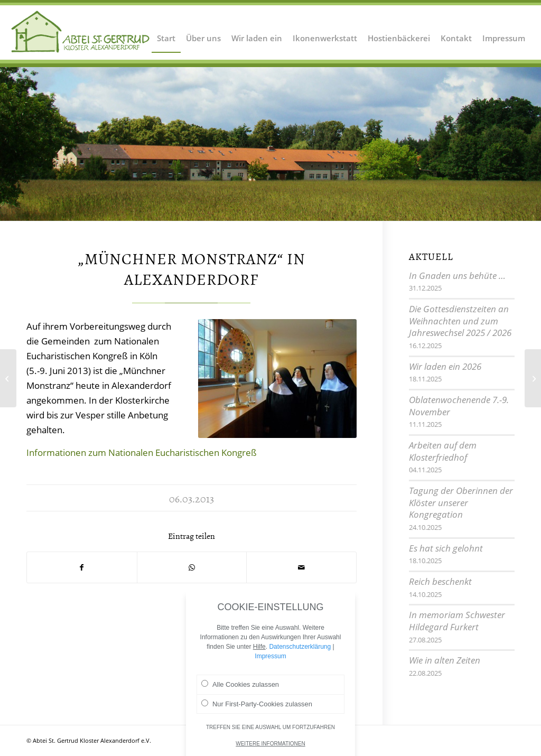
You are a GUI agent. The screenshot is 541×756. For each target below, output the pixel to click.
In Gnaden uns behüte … (457, 276)
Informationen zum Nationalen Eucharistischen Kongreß (142, 452)
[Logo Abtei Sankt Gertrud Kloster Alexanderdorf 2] (81, 32)
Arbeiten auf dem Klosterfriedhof (443, 451)
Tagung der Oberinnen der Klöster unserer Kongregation (461, 502)
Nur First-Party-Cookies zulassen (257, 704)
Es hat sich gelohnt (446, 548)
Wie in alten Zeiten (445, 660)
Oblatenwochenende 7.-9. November (459, 406)
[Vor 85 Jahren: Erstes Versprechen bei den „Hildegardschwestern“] (533, 378)
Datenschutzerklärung (300, 647)
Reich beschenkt (440, 581)
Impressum (270, 657)
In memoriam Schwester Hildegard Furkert (457, 621)
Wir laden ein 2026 (445, 366)
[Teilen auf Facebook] (82, 567)
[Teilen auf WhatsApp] (192, 567)
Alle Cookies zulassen (240, 685)
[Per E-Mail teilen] (301, 567)
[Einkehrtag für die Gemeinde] (8, 378)
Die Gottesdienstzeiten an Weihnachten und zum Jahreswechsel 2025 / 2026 (460, 321)
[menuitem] (166, 32)
